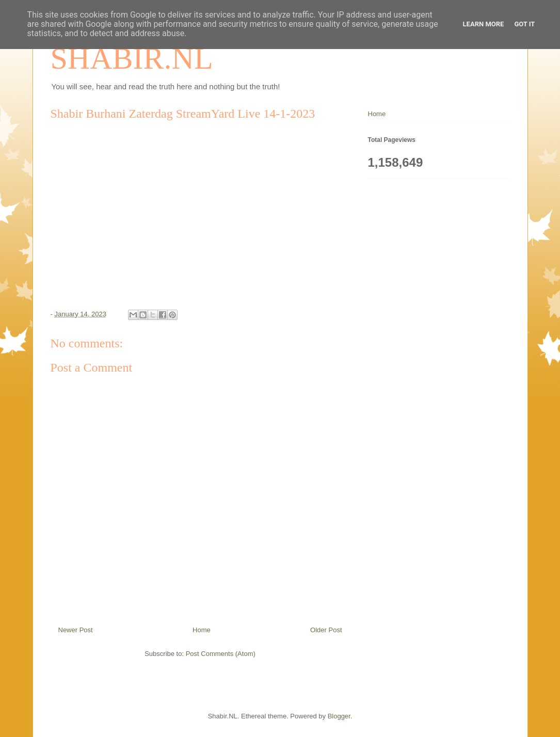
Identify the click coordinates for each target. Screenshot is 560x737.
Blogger (339, 716)
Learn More (484, 24)
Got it (524, 24)
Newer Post (76, 630)
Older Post (326, 630)
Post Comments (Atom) (221, 654)
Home (202, 630)
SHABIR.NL (132, 58)
